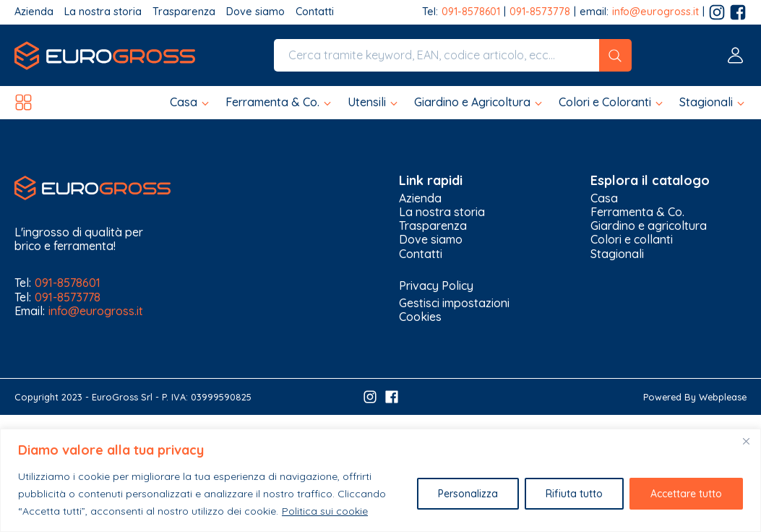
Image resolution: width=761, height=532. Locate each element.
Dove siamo (255, 12)
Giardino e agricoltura (649, 226)
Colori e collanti (632, 240)
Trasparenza (184, 12)
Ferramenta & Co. (637, 212)
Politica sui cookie (325, 511)
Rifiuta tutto (574, 494)
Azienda (34, 12)
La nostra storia (103, 12)
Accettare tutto (686, 494)
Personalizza (468, 494)
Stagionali (617, 254)
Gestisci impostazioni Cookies (454, 310)
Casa (604, 198)
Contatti (315, 12)
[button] (190, 102)
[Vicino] (746, 441)
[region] (380, 480)
